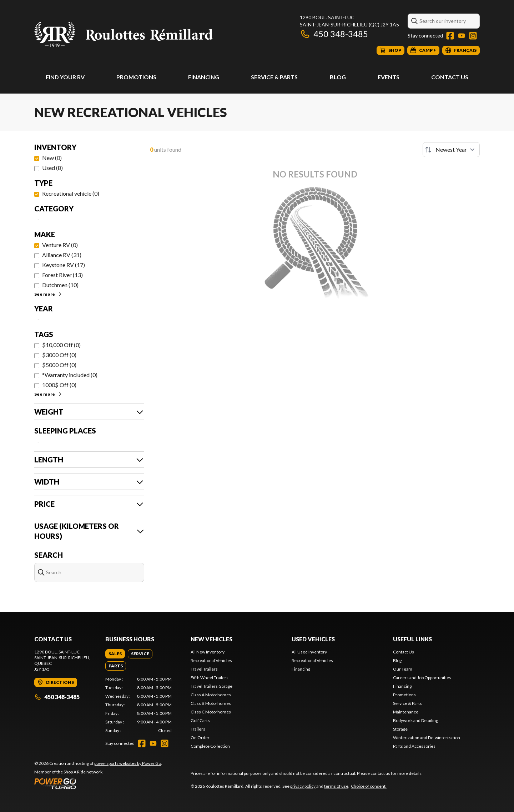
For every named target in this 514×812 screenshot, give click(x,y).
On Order (200, 738)
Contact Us (450, 77)
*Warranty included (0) (70, 375)
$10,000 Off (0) (61, 345)
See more (48, 294)
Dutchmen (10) (60, 285)
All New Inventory (208, 652)
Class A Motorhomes (211, 695)
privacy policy (303, 786)
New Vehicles (211, 639)
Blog (338, 77)
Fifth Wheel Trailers (210, 678)
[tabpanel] (139, 705)
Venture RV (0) (60, 245)
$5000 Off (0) (59, 365)
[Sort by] (451, 150)
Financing (204, 77)
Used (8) (52, 168)
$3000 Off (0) (59, 355)
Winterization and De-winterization (427, 738)
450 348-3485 (334, 34)
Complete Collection (210, 746)
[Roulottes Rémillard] (124, 34)
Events (389, 77)
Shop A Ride (75, 772)
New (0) (52, 158)
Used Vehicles (313, 639)
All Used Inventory (309, 652)
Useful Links (412, 639)
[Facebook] (450, 36)
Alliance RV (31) (62, 255)
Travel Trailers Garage (211, 686)
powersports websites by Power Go (128, 763)
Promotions (136, 77)
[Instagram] (473, 36)
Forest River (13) (62, 275)
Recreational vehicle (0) (71, 193)
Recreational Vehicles (211, 660)
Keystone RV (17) (64, 265)
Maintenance (406, 712)
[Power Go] (98, 783)
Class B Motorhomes (211, 703)
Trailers (198, 729)
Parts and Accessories (414, 746)
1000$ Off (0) (59, 385)
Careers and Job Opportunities (422, 678)
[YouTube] (462, 36)
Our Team (403, 669)
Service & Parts (274, 77)
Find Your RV (65, 77)
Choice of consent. (369, 786)
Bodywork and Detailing (415, 720)
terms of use (336, 786)
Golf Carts (200, 720)
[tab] (115, 654)
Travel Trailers (204, 669)
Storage (400, 729)
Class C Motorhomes (211, 712)
